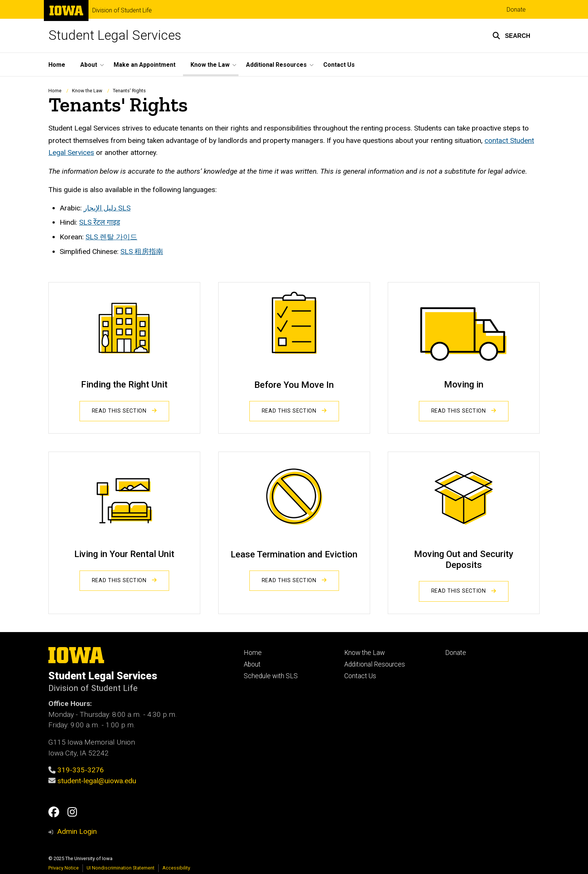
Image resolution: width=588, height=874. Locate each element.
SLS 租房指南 (142, 252)
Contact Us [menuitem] (339, 65)
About (252, 664)
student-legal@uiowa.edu (97, 781)
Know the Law (87, 91)
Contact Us (360, 676)
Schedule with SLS (271, 676)
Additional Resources (375, 664)
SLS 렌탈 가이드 (111, 237)
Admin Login (77, 831)
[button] (511, 36)
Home (55, 91)
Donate (516, 10)
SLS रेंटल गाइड (100, 223)
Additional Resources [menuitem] (276, 65)
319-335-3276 (81, 770)
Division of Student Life (122, 11)
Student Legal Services (115, 35)
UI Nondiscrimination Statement (121, 868)
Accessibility (176, 868)
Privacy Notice (64, 868)
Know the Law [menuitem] (210, 65)
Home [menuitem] (57, 65)
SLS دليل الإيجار (107, 208)
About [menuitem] (89, 65)
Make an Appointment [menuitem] (145, 65)
